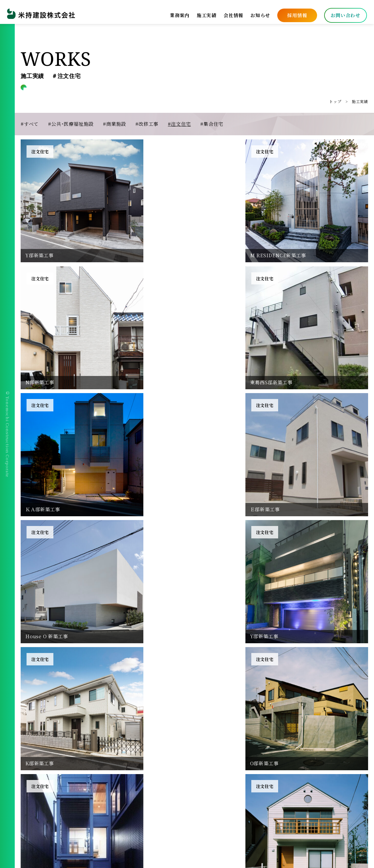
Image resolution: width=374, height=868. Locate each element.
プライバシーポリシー (213, 777)
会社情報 (231, 13)
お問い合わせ (343, 13)
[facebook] (27, 816)
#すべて (30, 124)
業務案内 (177, 13)
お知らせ (258, 13)
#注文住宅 (179, 124)
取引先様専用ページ (211, 788)
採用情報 (295, 13)
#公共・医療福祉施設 (71, 124)
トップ (335, 101)
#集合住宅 (212, 124)
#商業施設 (114, 124)
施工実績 (204, 13)
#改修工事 (147, 124)
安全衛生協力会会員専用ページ (263, 788)
